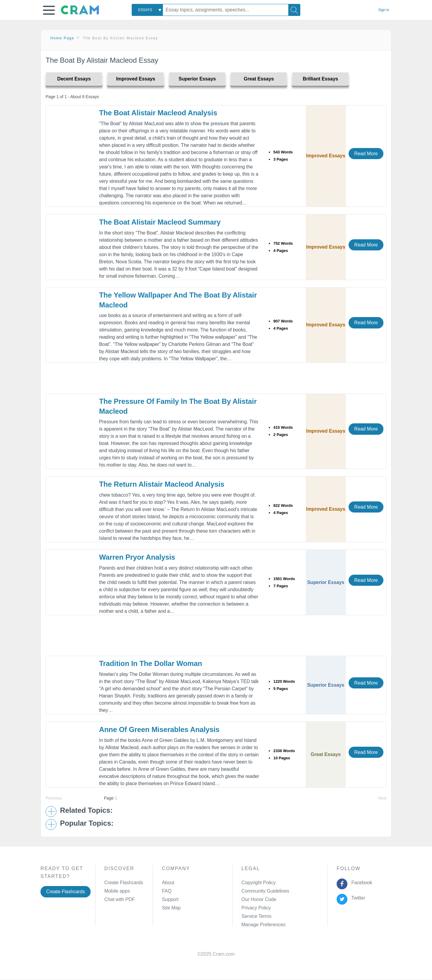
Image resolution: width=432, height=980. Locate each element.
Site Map (171, 908)
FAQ (167, 891)
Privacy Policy (256, 908)
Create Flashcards (66, 892)
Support (170, 899)
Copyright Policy (259, 883)
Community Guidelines (265, 891)
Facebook (361, 883)
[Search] (294, 10)
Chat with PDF (120, 899)
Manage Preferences (264, 925)
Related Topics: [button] (86, 810)
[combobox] (147, 10)
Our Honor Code (259, 899)
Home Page (62, 38)
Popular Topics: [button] (87, 823)
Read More (366, 154)
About (168, 883)
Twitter (357, 898)
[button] (49, 10)
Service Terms (256, 916)
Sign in (384, 10)
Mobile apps (117, 891)
